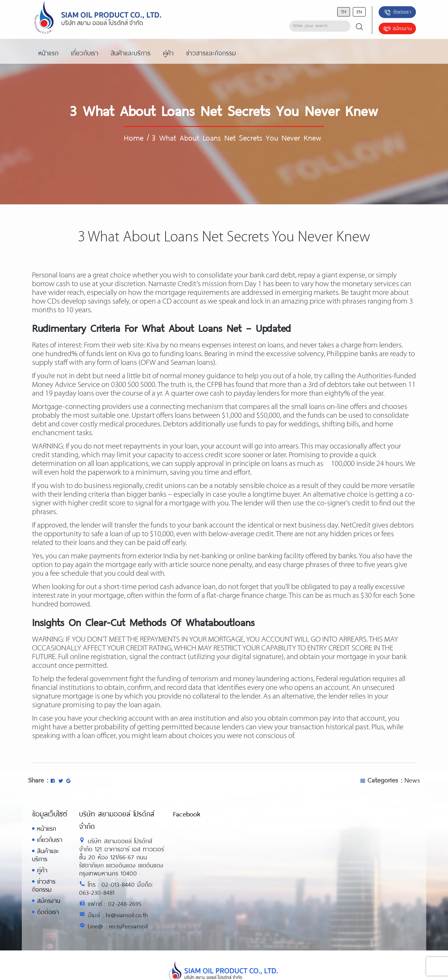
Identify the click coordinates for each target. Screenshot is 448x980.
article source (190, 565)
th (344, 11)
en (359, 11)
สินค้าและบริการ (45, 855)
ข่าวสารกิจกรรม (44, 885)
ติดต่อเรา (397, 12)
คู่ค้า (42, 870)
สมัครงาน (397, 29)
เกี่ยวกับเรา (50, 840)
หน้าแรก (47, 828)
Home (134, 137)
